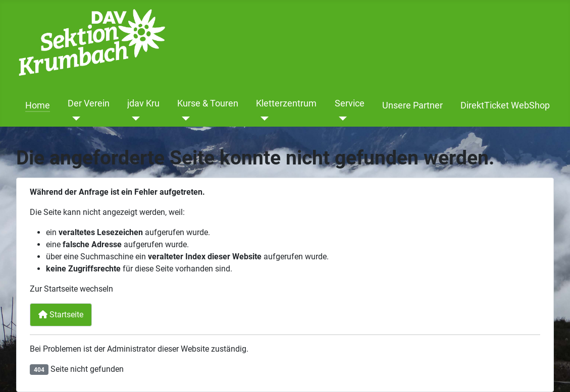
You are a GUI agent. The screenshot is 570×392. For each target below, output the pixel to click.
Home (38, 105)
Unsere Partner (412, 105)
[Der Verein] (74, 119)
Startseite (61, 315)
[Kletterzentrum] (262, 119)
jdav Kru (143, 103)
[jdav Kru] (134, 119)
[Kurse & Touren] (184, 119)
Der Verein (89, 103)
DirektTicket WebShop (505, 105)
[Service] (341, 119)
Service (350, 103)
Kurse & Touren (208, 103)
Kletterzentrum (286, 103)
